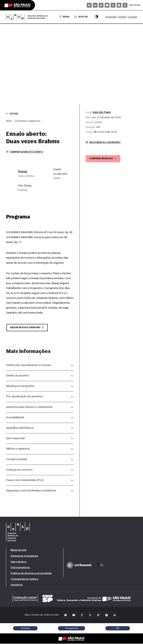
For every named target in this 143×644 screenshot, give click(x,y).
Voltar (12, 114)
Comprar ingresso (103, 159)
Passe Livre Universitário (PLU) (25, 481)
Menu (64, 17)
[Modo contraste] (96, 17)
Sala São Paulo (102, 112)
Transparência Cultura (24, 580)
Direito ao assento (18, 376)
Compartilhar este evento (25, 152)
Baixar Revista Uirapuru (28, 328)
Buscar (81, 17)
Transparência (71, 629)
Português (111, 17)
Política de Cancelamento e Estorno (29, 366)
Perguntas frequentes (24, 556)
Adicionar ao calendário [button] (104, 143)
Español (133, 17)
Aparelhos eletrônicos (20, 428)
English (122, 17)
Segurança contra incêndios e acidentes (31, 491)
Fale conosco (19, 562)
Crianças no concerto (19, 470)
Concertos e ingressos (28, 121)
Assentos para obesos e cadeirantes (29, 408)
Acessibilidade (15, 418)
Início (9, 121)
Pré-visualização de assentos (24, 397)
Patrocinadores (20, 568)
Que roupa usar (15, 439)
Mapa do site (19, 550)
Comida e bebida (16, 460)
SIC (118, 629)
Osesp (23, 172)
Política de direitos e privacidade (31, 574)
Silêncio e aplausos (18, 449)
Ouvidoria (17, 585)
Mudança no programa (20, 386)
